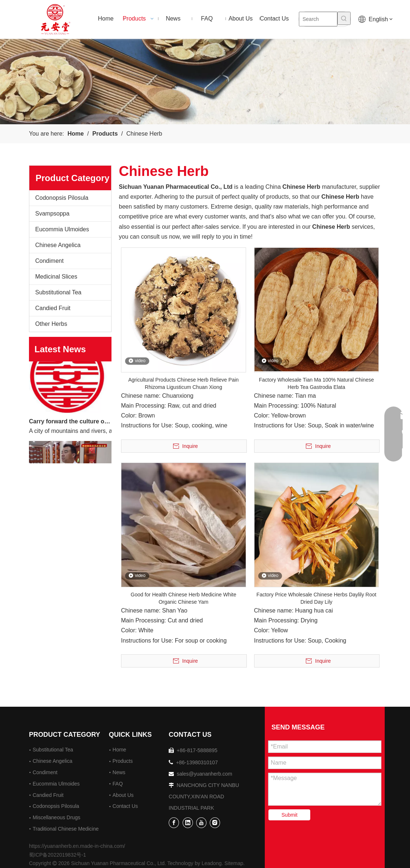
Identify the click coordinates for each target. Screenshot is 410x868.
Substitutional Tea (58, 292)
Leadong (212, 863)
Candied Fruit (53, 308)
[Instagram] (215, 823)
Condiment (49, 261)
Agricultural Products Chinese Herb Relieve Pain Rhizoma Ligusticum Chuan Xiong (184, 383)
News (119, 772)
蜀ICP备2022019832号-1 (58, 855)
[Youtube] (201, 823)
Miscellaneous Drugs (56, 817)
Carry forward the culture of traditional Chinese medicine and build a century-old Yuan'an (70, 423)
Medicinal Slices (56, 277)
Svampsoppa (52, 214)
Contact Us (125, 806)
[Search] (318, 19)
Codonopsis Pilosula (62, 198)
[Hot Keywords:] (344, 18)
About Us (123, 795)
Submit (290, 815)
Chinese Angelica (58, 245)
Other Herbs (51, 324)
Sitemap (234, 863)
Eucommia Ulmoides (62, 229)
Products (123, 761)
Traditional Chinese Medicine (66, 829)
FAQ (118, 784)
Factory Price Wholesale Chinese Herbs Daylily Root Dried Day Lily (316, 598)
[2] (205, 82)
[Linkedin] (188, 823)
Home (119, 750)
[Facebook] (174, 823)
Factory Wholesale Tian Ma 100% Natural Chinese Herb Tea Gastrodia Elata (316, 383)
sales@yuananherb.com (204, 774)
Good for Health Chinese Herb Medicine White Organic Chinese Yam (183, 598)
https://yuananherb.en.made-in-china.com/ (77, 846)
